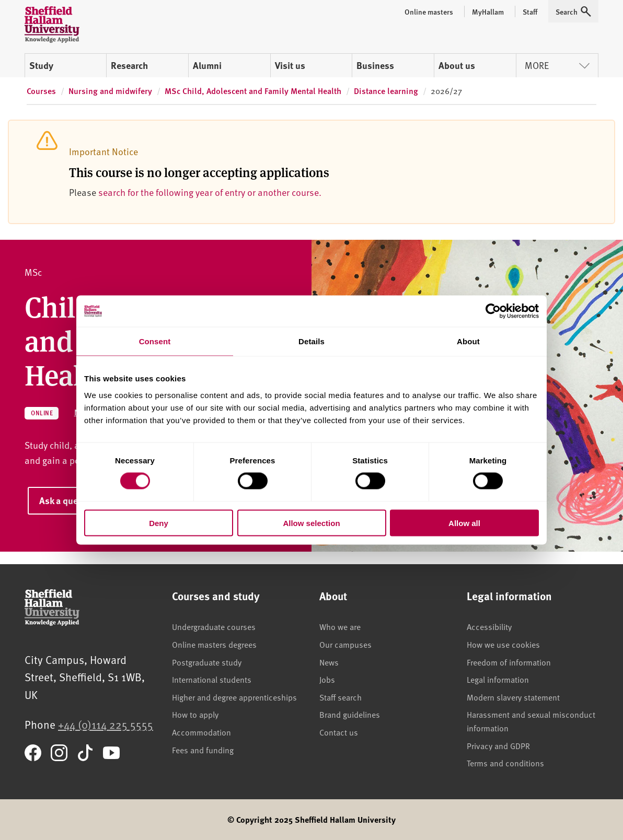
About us (457, 65)
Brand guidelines (350, 714)
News (329, 662)
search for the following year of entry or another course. (210, 192)
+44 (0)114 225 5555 (106, 724)
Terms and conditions (505, 763)
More (557, 65)
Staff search (341, 697)
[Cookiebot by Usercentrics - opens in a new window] (493, 311)
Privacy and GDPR (498, 745)
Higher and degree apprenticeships (234, 697)
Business (375, 65)
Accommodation (201, 732)
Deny (159, 523)
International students (212, 679)
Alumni (207, 65)
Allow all (464, 523)
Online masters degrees (214, 644)
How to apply (195, 714)
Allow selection (311, 523)
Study (41, 65)
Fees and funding (203, 750)
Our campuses (345, 644)
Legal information (498, 679)
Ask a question (69, 500)
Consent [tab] (155, 341)
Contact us (339, 732)
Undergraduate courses (214, 626)
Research (129, 65)
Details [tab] (311, 341)
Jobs (327, 679)
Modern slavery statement (513, 697)
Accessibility (489, 626)
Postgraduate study (207, 662)
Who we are (340, 626)
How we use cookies (503, 644)
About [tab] (468, 341)
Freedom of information (509, 662)
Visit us (290, 65)
